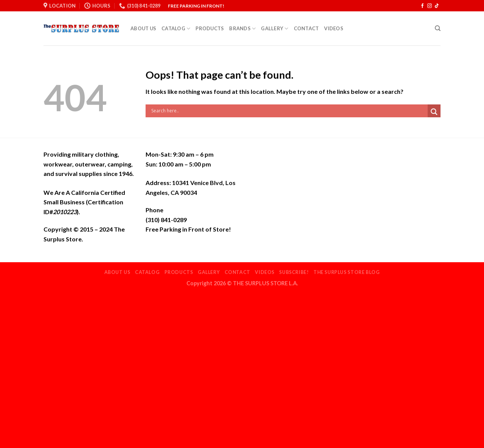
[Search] (438, 28)
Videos (334, 28)
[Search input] (289, 111)
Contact (306, 28)
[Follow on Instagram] (430, 6)
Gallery (275, 29)
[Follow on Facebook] (422, 6)
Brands (242, 29)
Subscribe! (294, 272)
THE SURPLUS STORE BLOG (347, 272)
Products (210, 28)
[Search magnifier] (434, 112)
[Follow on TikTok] (437, 6)
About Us (143, 28)
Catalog (176, 29)
